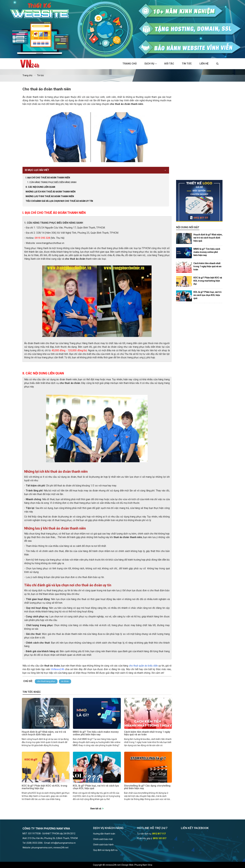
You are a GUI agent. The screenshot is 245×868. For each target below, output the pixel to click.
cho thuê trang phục (46, 681)
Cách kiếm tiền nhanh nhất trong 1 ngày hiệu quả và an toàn (147, 733)
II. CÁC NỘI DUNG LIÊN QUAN (40, 187)
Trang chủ (130, 64)
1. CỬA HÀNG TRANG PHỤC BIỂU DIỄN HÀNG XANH (52, 182)
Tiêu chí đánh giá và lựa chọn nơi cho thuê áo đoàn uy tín (59, 201)
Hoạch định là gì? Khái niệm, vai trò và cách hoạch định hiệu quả (44, 733)
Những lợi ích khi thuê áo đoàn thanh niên (51, 192)
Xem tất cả (96, 809)
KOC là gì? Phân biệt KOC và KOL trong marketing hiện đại (44, 787)
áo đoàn (65, 681)
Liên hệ (204, 64)
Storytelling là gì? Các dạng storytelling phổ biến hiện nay (147, 787)
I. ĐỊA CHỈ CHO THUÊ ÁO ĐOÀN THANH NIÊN (48, 178)
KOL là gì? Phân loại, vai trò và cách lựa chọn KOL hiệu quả (96, 787)
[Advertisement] (199, 133)
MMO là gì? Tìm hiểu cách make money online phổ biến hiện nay (96, 733)
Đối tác (169, 64)
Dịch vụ (151, 64)
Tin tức (187, 64)
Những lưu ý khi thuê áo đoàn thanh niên (50, 196)
